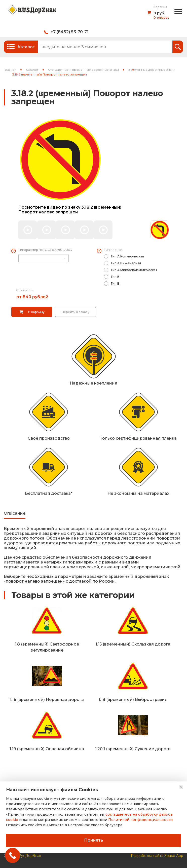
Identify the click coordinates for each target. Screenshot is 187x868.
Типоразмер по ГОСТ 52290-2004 (45, 250)
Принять (94, 840)
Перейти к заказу (76, 312)
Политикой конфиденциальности (140, 820)
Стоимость (25, 290)
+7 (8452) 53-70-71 (70, 32)
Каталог (32, 70)
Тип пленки (113, 250)
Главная (10, 70)
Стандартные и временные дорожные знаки (83, 70)
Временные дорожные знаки (152, 70)
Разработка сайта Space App (157, 856)
